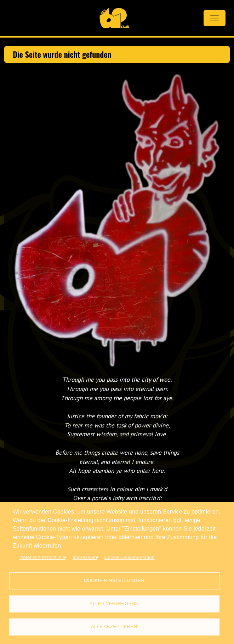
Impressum (85, 557)
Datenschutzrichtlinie (42, 557)
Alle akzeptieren (114, 626)
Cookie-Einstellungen (114, 580)
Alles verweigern (114, 603)
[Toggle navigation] (215, 18)
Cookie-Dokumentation (129, 557)
